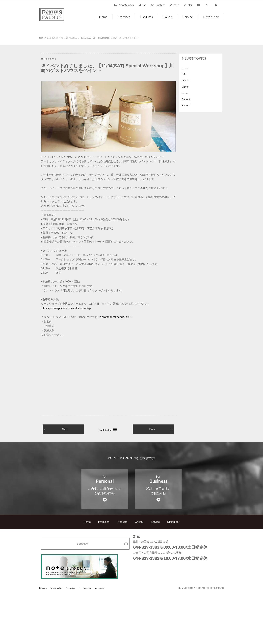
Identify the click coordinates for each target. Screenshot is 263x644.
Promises (124, 17)
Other (185, 87)
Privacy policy (56, 584)
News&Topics (126, 5)
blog (190, 5)
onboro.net (99, 584)
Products (147, 17)
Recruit (186, 99)
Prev (152, 429)
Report (186, 105)
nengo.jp (87, 584)
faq (144, 5)
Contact (160, 5)
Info (184, 74)
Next (65, 429)
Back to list (105, 430)
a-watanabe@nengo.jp (113, 317)
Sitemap (43, 584)
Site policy (70, 584)
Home (103, 17)
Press (185, 93)
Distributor (211, 17)
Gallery (168, 17)
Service (188, 17)
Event (185, 68)
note (176, 5)
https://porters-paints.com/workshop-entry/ (66, 308)
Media (186, 80)
